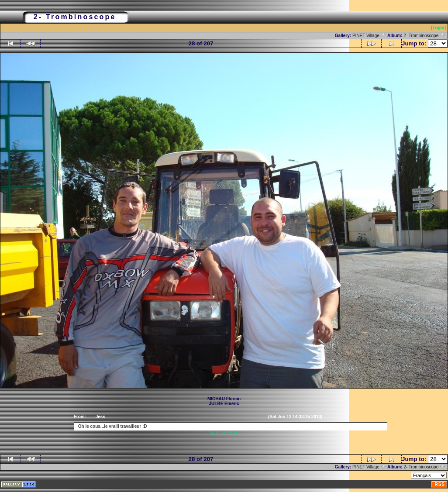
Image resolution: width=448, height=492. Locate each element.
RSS (440, 484)
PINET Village (369, 36)
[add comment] (224, 433)
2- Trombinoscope (424, 36)
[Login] (438, 28)
